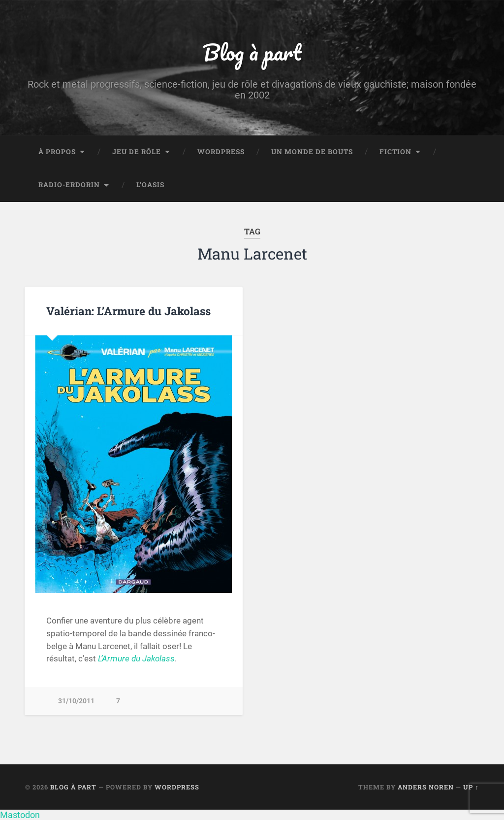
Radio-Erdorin (69, 185)
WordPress (221, 152)
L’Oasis (150, 185)
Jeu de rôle (137, 152)
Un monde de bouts (312, 152)
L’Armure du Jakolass (136, 658)
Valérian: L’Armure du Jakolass (128, 311)
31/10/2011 (76, 701)
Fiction (395, 152)
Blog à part (252, 52)
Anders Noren (426, 787)
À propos (57, 152)
